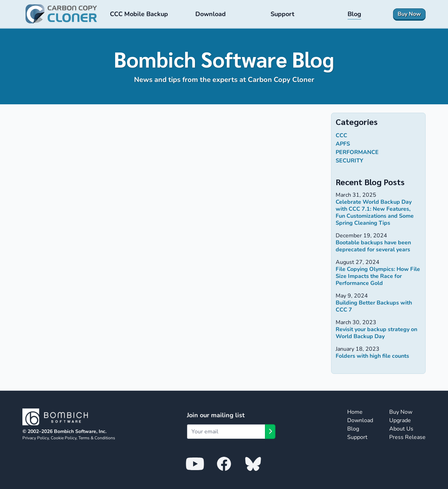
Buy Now (401, 412)
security (349, 161)
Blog (353, 429)
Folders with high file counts (372, 356)
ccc (341, 135)
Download (360, 420)
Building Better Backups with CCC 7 (374, 306)
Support (357, 437)
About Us (401, 429)
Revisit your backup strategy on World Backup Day (376, 333)
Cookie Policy (64, 438)
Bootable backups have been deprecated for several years (373, 246)
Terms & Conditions (97, 438)
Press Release (407, 437)
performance (357, 152)
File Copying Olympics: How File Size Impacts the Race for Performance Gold (378, 276)
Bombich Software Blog (224, 59)
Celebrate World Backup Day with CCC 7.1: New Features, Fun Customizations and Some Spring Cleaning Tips (375, 212)
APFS (343, 144)
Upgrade (400, 420)
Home (355, 412)
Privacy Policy (36, 438)
